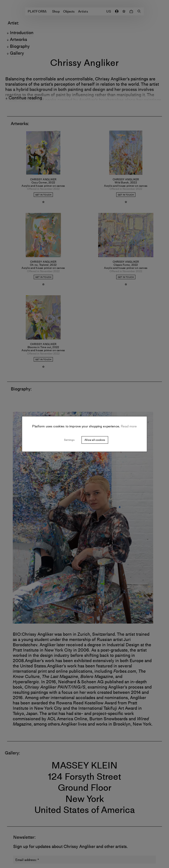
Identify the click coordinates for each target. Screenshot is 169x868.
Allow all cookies (95, 440)
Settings (69, 440)
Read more (128, 426)
